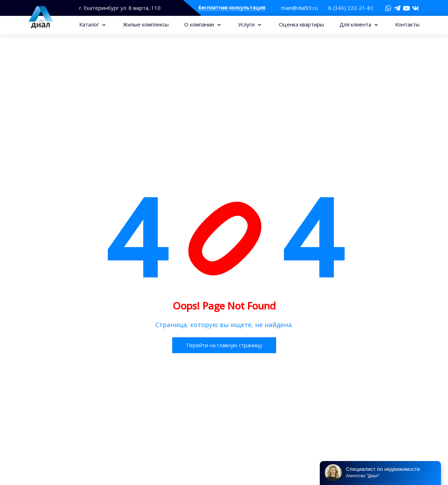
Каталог (90, 24)
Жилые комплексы (146, 24)
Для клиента (356, 24)
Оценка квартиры (301, 24)
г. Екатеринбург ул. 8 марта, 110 (120, 8)
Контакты (407, 24)
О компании (200, 24)
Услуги (247, 24)
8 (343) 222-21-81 (351, 8)
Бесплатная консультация (232, 8)
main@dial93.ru (299, 8)
